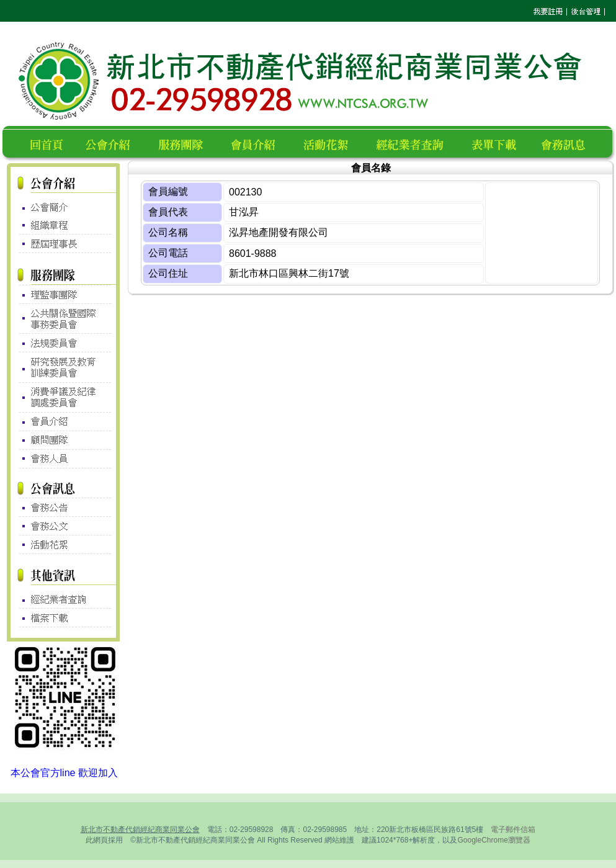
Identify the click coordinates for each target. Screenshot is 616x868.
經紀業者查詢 (415, 143)
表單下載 (498, 143)
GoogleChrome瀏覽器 (493, 840)
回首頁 (49, 143)
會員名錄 (258, 143)
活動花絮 (331, 143)
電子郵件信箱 (513, 830)
